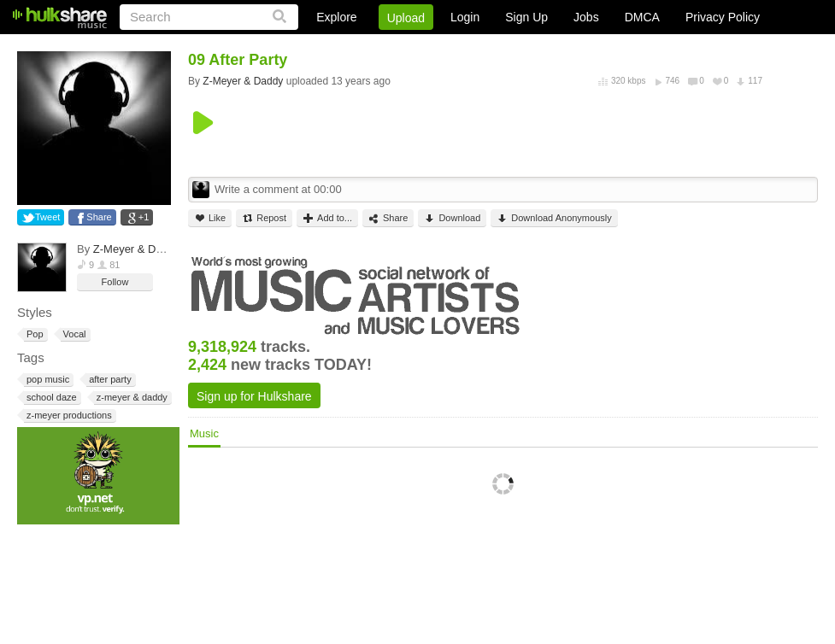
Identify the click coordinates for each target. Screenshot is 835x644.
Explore (336, 17)
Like (210, 218)
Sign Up (526, 17)
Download (452, 218)
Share (99, 217)
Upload (406, 18)
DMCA (642, 17)
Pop (34, 334)
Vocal (74, 334)
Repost (264, 218)
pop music (47, 380)
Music (204, 433)
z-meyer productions (68, 416)
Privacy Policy (723, 17)
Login (465, 17)
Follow (115, 282)
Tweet (47, 217)
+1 (144, 217)
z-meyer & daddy (131, 398)
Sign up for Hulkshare (254, 396)
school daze (50, 398)
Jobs (586, 17)
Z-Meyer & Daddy (137, 249)
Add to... (327, 218)
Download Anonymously (554, 218)
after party (109, 380)
